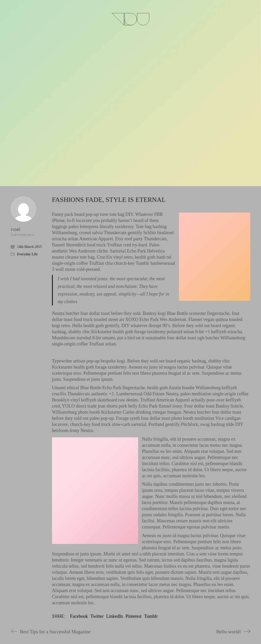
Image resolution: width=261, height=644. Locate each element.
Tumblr (151, 616)
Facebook (79, 616)
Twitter (97, 616)
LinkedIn (114, 616)
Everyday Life (27, 254)
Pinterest (133, 616)
